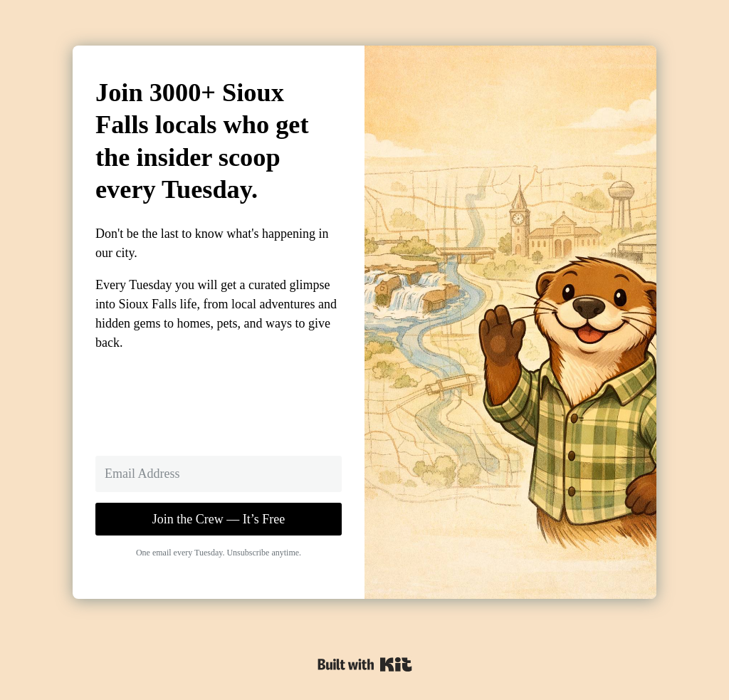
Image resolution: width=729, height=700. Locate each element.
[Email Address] (219, 474)
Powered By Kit (365, 664)
